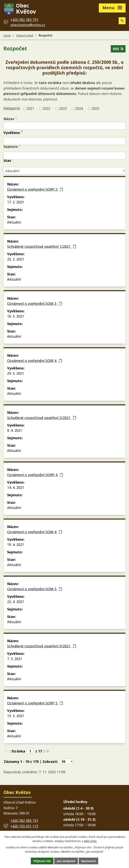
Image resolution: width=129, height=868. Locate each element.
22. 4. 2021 (16, 602)
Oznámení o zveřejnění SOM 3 (35, 303)
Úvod (7, 35)
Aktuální (14, 222)
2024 (79, 108)
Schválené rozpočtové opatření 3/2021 (42, 646)
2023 (63, 108)
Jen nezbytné (66, 861)
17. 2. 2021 (16, 202)
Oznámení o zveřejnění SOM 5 (35, 589)
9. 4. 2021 (15, 430)
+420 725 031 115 (24, 826)
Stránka (18, 751)
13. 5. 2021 (16, 716)
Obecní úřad (25, 35)
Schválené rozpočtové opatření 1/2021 (42, 246)
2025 (95, 108)
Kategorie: (12, 108)
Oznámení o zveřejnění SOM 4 (35, 361)
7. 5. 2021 (15, 659)
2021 (30, 108)
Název (9, 119)
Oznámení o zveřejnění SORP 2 (35, 189)
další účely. (90, 841)
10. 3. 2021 (16, 316)
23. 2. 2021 (16, 259)
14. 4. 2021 (16, 487)
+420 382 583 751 (24, 821)
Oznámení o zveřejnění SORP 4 (35, 475)
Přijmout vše (42, 861)
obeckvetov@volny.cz (28, 25)
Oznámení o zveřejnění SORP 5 (35, 703)
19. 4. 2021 (16, 545)
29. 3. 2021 (16, 373)
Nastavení (88, 861)
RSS (118, 49)
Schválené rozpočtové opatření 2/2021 (42, 418)
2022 (47, 108)
